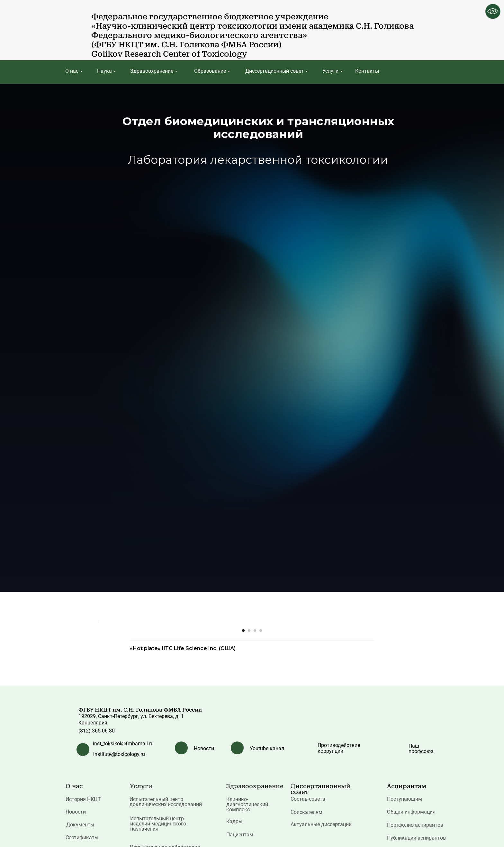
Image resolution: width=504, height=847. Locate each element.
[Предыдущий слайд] (98, 709)
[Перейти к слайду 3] (255, 807)
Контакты (367, 71)
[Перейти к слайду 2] (249, 807)
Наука (104, 71)
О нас (72, 71)
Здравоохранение (152, 71)
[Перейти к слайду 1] (243, 807)
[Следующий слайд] (406, 709)
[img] (76, 28)
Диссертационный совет (274, 71)
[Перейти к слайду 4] (261, 807)
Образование (210, 71)
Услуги (330, 71)
